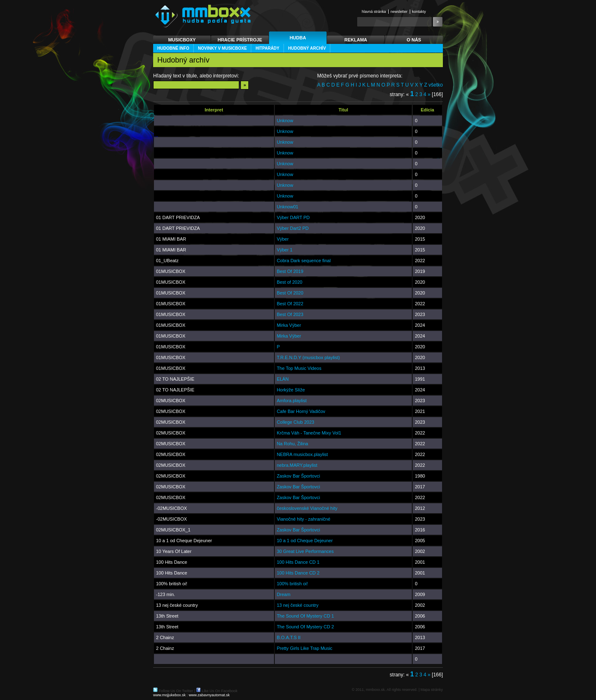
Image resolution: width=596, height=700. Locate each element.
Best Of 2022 (290, 304)
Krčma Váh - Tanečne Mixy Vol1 (309, 433)
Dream (284, 594)
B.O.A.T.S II (289, 637)
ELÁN (283, 379)
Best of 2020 (290, 282)
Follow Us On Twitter (176, 691)
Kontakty (419, 12)
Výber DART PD (293, 217)
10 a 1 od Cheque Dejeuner (305, 541)
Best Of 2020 (290, 293)
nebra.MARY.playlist (297, 465)
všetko (436, 85)
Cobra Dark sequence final (304, 261)
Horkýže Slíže (291, 390)
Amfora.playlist (292, 401)
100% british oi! (292, 584)
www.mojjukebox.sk (169, 695)
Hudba (298, 38)
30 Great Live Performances (305, 551)
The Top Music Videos (299, 368)
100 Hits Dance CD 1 (298, 562)
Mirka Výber (289, 325)
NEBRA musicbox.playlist (303, 454)
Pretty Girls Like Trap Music (305, 648)
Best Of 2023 (290, 314)
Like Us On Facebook (220, 691)
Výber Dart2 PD (293, 228)
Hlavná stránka (374, 12)
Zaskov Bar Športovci (299, 476)
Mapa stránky (432, 690)
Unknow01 (288, 207)
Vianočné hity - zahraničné (304, 519)
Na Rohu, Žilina (293, 444)
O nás (414, 40)
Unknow (285, 121)
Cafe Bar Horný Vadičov (301, 411)
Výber (283, 239)
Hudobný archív (307, 48)
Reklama (356, 40)
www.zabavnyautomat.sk (209, 695)
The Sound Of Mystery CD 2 (305, 627)
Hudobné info (173, 48)
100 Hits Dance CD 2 (298, 573)
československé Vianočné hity (307, 508)
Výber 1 (285, 250)
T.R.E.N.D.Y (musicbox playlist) (309, 357)
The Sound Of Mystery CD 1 (305, 616)
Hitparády (267, 48)
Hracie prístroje (240, 40)
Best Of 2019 (290, 271)
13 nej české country (298, 605)
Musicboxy (182, 40)
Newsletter (399, 12)
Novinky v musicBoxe (222, 48)
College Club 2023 (296, 422)
